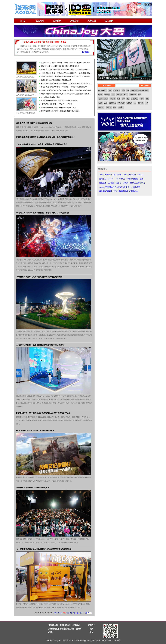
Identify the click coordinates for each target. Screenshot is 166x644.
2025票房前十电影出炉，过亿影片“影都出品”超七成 (58, 101)
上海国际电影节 (115, 183)
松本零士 (121, 107)
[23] (55, 613)
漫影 (140, 95)
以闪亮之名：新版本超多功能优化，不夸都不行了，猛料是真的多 (43, 213)
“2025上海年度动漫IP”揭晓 (49, 97)
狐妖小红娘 (117, 91)
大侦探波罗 (121, 103)
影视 (147, 99)
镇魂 (119, 99)
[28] (70, 613)
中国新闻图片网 (129, 175)
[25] (61, 613)
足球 (106, 103)
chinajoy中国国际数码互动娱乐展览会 (114, 187)
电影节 (100, 95)
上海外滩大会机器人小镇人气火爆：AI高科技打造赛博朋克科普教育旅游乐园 (27, 95)
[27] (67, 613)
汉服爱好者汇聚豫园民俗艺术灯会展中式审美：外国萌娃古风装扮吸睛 (65, 90)
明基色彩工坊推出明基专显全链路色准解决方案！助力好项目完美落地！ (46, 137)
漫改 (128, 99)
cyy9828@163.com (97, 640)
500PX (140, 175)
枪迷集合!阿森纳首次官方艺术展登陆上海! (55, 80)
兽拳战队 (129, 103)
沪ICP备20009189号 (113, 640)
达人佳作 (109, 21)
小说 (110, 91)
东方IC (111, 179)
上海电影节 (133, 95)
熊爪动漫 (117, 175)
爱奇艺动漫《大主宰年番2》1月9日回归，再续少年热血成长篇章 (63, 87)
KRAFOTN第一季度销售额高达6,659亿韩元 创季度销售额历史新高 (43, 413)
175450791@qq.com (82, 640)
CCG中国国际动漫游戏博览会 (126, 191)
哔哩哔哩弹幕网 (105, 191)
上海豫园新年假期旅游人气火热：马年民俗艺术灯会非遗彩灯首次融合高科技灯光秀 (66, 94)
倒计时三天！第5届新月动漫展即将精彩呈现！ (35, 123)
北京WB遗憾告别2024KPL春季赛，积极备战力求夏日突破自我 (42, 144)
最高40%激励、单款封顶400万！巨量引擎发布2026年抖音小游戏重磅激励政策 (66, 63)
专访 (147, 103)
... (53, 613)
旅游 (115, 107)
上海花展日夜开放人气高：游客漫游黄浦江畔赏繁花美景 (39, 277)
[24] (58, 613)
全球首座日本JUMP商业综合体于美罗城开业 (27, 113)
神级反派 (107, 95)
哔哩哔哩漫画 (132, 179)
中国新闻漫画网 (105, 175)
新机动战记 (135, 99)
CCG (113, 95)
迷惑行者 (109, 107)
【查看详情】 (86, 52)
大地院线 (103, 183)
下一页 (84, 613)
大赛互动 (92, 21)
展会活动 (74, 21)
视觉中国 (103, 179)
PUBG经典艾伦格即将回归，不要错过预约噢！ (35, 431)
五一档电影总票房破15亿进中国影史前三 (33, 488)
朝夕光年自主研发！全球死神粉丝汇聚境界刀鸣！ (58, 108)
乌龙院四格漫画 (103, 99)
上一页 (79, 613)
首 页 (23, 21)
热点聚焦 (40, 21)
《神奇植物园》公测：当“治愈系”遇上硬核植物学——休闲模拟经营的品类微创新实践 (66, 73)
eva (135, 103)
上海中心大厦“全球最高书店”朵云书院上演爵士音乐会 (59, 66)
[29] (73, 613)
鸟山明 (100, 103)
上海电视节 (136, 187)
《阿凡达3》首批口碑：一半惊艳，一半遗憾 (56, 104)
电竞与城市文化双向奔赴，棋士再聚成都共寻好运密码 (59, 111)
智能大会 (113, 99)
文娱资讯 (57, 21)
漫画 (123, 91)
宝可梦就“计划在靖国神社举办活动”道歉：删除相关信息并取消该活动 (65, 70)
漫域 (142, 179)
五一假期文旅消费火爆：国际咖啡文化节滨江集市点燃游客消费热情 (44, 549)
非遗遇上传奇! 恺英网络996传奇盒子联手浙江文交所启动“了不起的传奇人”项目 (66, 77)
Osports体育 (120, 179)
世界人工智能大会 (138, 183)
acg (128, 91)
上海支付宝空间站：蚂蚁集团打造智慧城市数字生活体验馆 (40, 345)
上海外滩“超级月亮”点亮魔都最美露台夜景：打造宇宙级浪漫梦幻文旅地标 (27, 77)
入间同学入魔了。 (122, 95)
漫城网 (126, 183)
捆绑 (123, 99)
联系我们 (92, 625)
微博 (92, 629)
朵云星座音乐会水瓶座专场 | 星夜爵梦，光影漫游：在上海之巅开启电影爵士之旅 (66, 83)
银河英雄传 (112, 103)
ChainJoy (101, 107)
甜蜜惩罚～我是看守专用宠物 (139, 91)
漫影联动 (141, 103)
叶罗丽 (142, 99)
